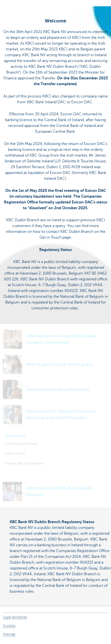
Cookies (9, 626)
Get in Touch (15, 453)
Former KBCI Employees (24, 463)
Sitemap (9, 634)
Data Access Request (21, 443)
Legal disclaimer (15, 617)
